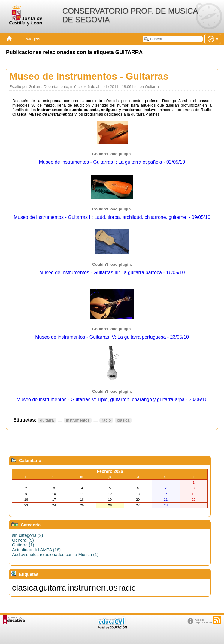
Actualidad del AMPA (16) (36, 550)
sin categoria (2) (27, 535)
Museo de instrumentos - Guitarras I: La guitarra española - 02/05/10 (112, 162)
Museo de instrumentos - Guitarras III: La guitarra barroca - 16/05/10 (112, 272)
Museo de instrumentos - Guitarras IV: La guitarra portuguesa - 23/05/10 (112, 337)
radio (106, 420)
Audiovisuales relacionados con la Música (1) (55, 555)
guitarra (47, 420)
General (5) (23, 540)
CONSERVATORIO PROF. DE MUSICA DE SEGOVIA (130, 15)
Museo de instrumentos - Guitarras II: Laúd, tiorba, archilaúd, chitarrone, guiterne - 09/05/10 (112, 217)
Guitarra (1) (23, 545)
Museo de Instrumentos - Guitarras (89, 76)
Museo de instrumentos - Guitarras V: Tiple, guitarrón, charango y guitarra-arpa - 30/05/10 (112, 399)
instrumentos (78, 420)
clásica (123, 420)
